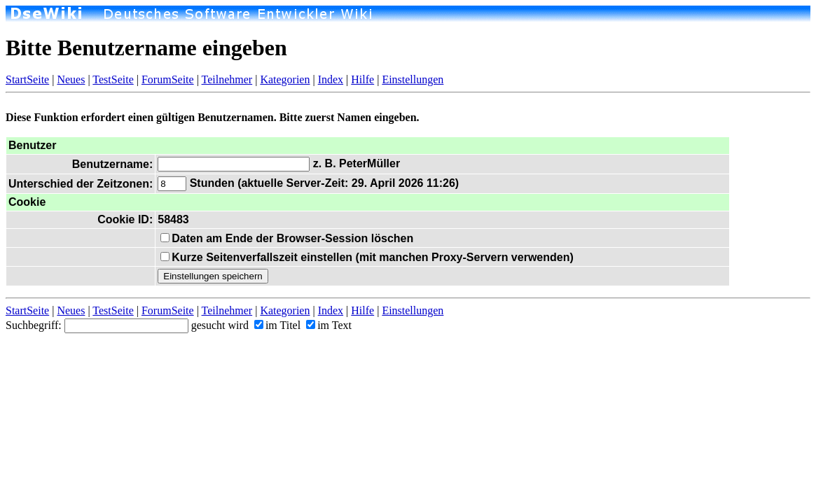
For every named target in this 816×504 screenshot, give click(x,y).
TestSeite (113, 79)
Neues (71, 79)
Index (331, 79)
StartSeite (27, 79)
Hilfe (362, 79)
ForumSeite (168, 79)
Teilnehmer (227, 79)
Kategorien (285, 79)
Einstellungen (413, 79)
